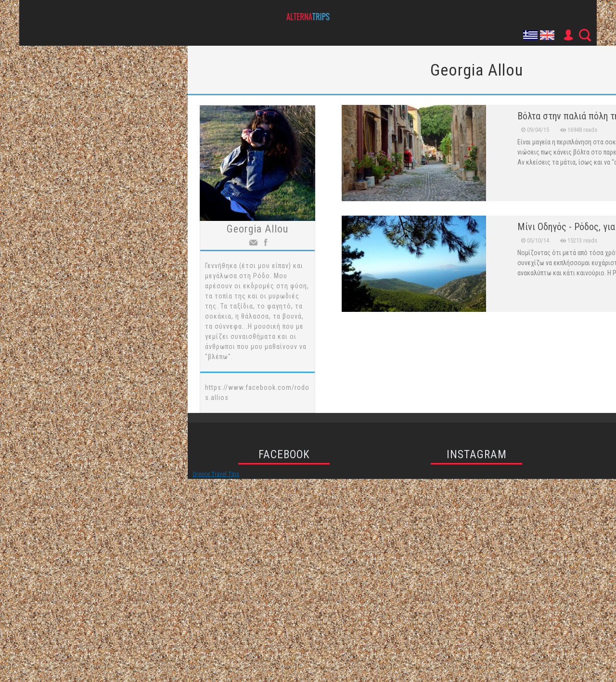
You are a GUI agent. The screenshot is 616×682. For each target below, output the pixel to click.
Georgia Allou (257, 229)
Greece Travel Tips (216, 474)
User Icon (568, 35)
